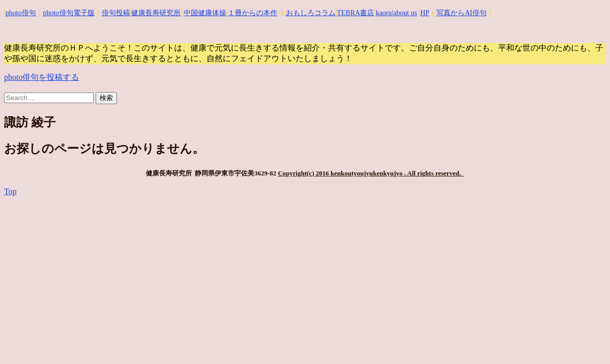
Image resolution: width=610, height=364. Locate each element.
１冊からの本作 (253, 13)
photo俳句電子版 (69, 13)
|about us (404, 13)
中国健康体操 (205, 13)
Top (10, 191)
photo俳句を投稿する (42, 77)
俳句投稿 (116, 13)
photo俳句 (21, 13)
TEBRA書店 (355, 13)
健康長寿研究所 (156, 13)
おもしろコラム (311, 13)
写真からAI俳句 (461, 13)
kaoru (384, 13)
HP (425, 13)
